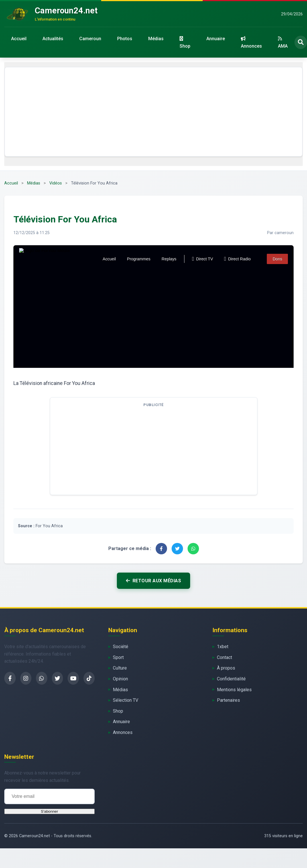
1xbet (223, 647)
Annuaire (216, 39)
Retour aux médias (153, 581)
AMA (283, 42)
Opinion (120, 679)
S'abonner (49, 811)
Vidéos (56, 183)
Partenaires (228, 700)
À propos (226, 668)
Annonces (251, 42)
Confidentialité (231, 679)
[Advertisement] (154, 112)
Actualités (53, 39)
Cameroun (90, 39)
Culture (120, 668)
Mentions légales (234, 690)
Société (121, 647)
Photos (125, 39)
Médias (156, 39)
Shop (185, 42)
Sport (118, 657)
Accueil (19, 39)
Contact (224, 657)
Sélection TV (126, 700)
